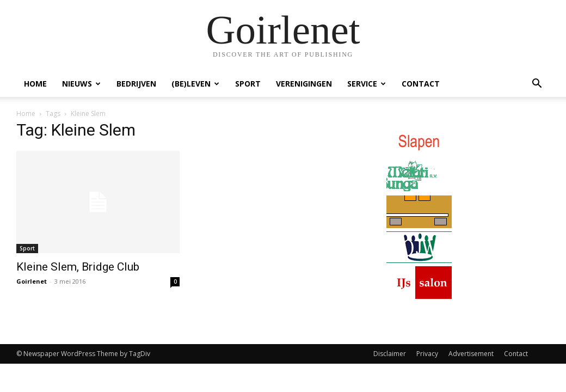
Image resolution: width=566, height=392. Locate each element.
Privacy (427, 354)
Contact (421, 84)
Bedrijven (136, 84)
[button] (537, 85)
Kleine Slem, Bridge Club (78, 267)
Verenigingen (304, 84)
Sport (248, 84)
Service (367, 84)
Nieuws (81, 84)
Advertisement (471, 354)
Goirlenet (32, 281)
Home (35, 84)
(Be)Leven (195, 84)
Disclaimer (390, 354)
